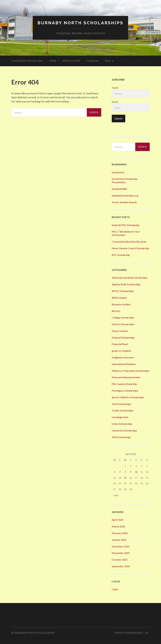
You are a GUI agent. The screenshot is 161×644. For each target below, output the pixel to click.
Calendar (93, 61)
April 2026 (118, 520)
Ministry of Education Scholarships (131, 371)
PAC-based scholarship (124, 384)
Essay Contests (120, 331)
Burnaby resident (121, 304)
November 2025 (121, 553)
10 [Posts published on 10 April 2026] (136, 472)
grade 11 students (122, 351)
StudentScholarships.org (125, 195)
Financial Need (120, 344)
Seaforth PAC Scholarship (126, 225)
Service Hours (71, 61)
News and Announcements (126, 377)
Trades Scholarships (123, 410)
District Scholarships (123, 324)
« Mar (116, 495)
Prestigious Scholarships (125, 391)
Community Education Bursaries (129, 242)
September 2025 (121, 566)
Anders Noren (134, 633)
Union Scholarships (122, 424)
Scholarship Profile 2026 (27, 61)
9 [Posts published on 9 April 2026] (131, 472)
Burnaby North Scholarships (80, 23)
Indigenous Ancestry (123, 357)
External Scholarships (123, 337)
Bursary (116, 311)
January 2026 (119, 540)
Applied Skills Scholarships (126, 284)
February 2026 (120, 533)
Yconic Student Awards (124, 202)
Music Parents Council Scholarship (130, 248)
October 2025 (120, 560)
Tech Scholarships (121, 404)
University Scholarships (124, 430)
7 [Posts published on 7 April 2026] (120, 472)
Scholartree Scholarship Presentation (125, 180)
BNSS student (119, 298)
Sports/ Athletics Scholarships (128, 397)
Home (53, 61)
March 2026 (118, 526)
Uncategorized (120, 417)
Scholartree (118, 172)
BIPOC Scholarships (123, 291)
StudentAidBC (120, 189)
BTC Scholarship (121, 255)
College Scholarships (123, 317)
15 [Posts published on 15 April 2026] (125, 478)
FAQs (108, 61)
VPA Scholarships (121, 437)
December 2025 (121, 546)
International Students (124, 364)
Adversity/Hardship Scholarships (130, 278)
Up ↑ (147, 633)
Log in (115, 589)
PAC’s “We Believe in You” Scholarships (126, 233)
